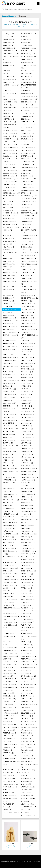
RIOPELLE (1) (10, 653)
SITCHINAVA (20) (29, 704)
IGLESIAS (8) (28, 355)
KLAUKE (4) (9, 397)
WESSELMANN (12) (10, 784)
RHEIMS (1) (27, 645)
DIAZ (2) (26, 224)
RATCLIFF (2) (9, 636)
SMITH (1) (26, 707)
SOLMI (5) (27, 710)
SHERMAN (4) (27, 696)
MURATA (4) (8, 537)
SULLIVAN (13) (9, 724)
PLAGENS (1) (27, 608)
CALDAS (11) (28, 147)
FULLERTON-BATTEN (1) (28, 291)
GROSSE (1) (9, 318)
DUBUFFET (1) (27, 241)
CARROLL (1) (10, 156)
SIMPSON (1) (27, 702)
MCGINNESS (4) (28, 494)
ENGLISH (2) (8, 250)
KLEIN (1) (26, 397)
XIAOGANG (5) (28, 798)
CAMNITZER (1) (10, 153)
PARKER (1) (9, 588)
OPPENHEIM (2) (29, 571)
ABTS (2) (8, 37)
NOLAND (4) (28, 559)
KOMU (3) (26, 403)
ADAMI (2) (27, 37)
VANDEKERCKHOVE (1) (30, 766)
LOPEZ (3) (8, 457)
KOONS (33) (26, 406)
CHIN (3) (26, 173)
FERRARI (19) (9, 264)
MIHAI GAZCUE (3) (11, 500)
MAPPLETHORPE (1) (11, 473)
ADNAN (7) (26, 39)
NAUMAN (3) (27, 540)
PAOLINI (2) (27, 582)
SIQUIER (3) (8, 704)
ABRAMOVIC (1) (29, 34)
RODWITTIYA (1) (29, 659)
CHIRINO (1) (27, 176)
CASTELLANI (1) (10, 159)
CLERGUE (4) (9, 184)
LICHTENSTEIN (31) (11, 446)
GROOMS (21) (27, 315)
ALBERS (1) (8, 45)
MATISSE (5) (9, 488)
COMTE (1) (8, 190)
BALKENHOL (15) (11, 85)
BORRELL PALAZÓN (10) (9, 126)
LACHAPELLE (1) (28, 417)
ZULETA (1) (28, 815)
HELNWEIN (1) (10, 335)
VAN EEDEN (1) (28, 759)
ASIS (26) (27, 74)
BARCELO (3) (9, 93)
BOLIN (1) (25, 119)
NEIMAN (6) (27, 545)
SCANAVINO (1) (10, 682)
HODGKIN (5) (10, 346)
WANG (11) (28, 778)
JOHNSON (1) (9, 375)
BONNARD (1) (28, 122)
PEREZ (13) (8, 596)
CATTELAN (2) (29, 159)
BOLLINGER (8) (9, 122)
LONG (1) (8, 454)
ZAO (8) (26, 810)
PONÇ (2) (26, 616)
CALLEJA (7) (27, 150)
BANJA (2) (7, 91)
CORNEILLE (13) (30, 190)
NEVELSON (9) (9, 548)
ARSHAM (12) (28, 71)
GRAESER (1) (28, 312)
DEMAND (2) (9, 221)
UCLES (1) (26, 753)
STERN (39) (8, 719)
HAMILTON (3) (28, 324)
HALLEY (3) (8, 324)
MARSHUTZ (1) (10, 480)
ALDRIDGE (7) (9, 48)
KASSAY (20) (27, 383)
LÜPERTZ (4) (28, 457)
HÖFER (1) (27, 346)
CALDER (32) (10, 150)
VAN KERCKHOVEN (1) (11, 763)
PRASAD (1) (10, 622)
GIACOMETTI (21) (30, 298)
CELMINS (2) (8, 162)
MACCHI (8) (8, 460)
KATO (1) (7, 386)
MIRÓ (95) (7, 505)
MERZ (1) (7, 497)
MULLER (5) (28, 525)
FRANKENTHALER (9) (29, 283)
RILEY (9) (26, 650)
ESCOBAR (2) (28, 255)
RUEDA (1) (9, 670)
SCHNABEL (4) (9, 685)
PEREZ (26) (26, 594)
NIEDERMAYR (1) (29, 551)
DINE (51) (25, 227)
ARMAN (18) (29, 67)
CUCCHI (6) (8, 202)
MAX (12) (7, 491)
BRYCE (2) (9, 142)
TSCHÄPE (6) (28, 747)
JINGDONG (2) (28, 369)
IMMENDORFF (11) (10, 358)
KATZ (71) (26, 386)
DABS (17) (7, 204)
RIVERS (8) (26, 653)
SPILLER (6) (8, 716)
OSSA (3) (27, 574)
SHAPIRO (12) (27, 693)
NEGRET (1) (8, 545)
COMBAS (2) (27, 187)
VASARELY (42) (28, 770)
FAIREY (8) (9, 261)
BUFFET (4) (27, 142)
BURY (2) (25, 145)
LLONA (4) (27, 451)
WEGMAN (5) (28, 781)
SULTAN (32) (27, 724)
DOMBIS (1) (8, 238)
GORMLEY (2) (9, 309)
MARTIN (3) (28, 480)
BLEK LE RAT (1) (8, 116)
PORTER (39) (9, 619)
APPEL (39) (26, 59)
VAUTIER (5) (28, 773)
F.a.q (39, 862)
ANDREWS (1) (28, 54)
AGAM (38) (8, 42)
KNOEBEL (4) (26, 400)
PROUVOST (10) (10, 625)
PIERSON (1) (8, 605)
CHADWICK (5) (28, 165)
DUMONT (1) (28, 244)
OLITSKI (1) (27, 568)
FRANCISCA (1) (9, 281)
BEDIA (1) (7, 105)
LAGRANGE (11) (10, 420)
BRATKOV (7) (28, 133)
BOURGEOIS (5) (10, 130)
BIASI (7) (26, 110)
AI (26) (26, 42)
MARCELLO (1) (29, 471)
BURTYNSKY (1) (10, 145)
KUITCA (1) (9, 414)
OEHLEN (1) (8, 565)
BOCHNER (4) (27, 116)
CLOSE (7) (26, 184)
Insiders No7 (11, 845)
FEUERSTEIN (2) (29, 264)
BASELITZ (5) (9, 99)
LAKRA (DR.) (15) (8, 423)
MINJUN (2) (8, 503)
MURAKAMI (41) (29, 534)
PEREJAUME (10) (8, 594)
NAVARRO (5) (8, 542)
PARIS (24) (27, 585)
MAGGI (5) (8, 466)
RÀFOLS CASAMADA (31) (28, 629)
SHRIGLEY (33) (9, 699)
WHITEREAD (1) (10, 787)
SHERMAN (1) (9, 696)
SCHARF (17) (27, 682)
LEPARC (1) (26, 440)
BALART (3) (8, 82)
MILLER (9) (27, 500)
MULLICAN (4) (9, 528)
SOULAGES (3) (28, 713)
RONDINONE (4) (9, 665)
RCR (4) (5, 645)
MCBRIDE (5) (27, 491)
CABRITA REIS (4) (10, 147)
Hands (30, 845)
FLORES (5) (28, 270)
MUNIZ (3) (26, 528)
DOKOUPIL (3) (29, 236)
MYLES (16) (26, 537)
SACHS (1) (26, 673)
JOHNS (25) (27, 372)
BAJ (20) (26, 79)
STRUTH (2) (28, 719)
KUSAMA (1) (8, 417)
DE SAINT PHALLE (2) (30, 213)
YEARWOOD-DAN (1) (9, 805)
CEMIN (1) (27, 162)
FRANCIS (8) (27, 278)
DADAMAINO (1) (27, 204)
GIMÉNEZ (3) (9, 304)
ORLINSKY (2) (10, 574)
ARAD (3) (7, 62)
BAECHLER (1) (9, 79)
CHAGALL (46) (9, 167)
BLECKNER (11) (28, 113)
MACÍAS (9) (26, 460)
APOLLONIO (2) (29, 57)
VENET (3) (8, 775)
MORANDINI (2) (29, 511)
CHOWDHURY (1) (10, 179)
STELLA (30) (27, 716)
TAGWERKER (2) (29, 727)
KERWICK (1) (27, 392)
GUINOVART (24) (10, 321)
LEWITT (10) (8, 443)
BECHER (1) (29, 102)
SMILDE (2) (9, 707)
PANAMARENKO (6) (28, 579)
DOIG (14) (8, 236)
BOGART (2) (9, 119)
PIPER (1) (26, 605)
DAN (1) (27, 207)
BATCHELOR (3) (10, 102)
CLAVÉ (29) (27, 182)
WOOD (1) (26, 793)
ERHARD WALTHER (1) (11, 254)
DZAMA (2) (8, 247)
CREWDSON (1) (29, 196)
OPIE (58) (8, 571)
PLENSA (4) (27, 611)
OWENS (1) (27, 577)
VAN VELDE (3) (28, 761)
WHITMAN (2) (28, 787)
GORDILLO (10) (28, 306)
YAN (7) (26, 801)
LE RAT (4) (26, 432)
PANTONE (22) (9, 582)
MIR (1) (27, 503)
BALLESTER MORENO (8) (29, 86)
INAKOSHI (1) (28, 358)
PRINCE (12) (27, 622)
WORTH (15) (27, 795)
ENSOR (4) (27, 250)
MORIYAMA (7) (9, 517)
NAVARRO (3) (28, 542)
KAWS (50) (25, 389)
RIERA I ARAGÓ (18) (9, 650)
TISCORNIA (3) (9, 739)
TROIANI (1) (9, 747)
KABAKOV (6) (27, 377)
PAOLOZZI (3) (10, 585)
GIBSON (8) (8, 301)
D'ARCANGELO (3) (29, 202)
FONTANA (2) (9, 275)
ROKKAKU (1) (28, 662)
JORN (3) (7, 377)
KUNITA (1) (27, 414)
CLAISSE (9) (10, 182)
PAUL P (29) (7, 591)
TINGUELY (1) (27, 736)
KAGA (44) (27, 380)
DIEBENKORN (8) (11, 227)
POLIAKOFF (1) (10, 614)
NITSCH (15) (28, 557)
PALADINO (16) (10, 579)
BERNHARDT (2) (29, 108)
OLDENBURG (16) (10, 568)
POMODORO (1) (11, 616)
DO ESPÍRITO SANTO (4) (29, 231)
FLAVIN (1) (26, 267)
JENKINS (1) (26, 366)
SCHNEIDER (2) (29, 685)
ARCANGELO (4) (8, 65)
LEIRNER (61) (28, 437)
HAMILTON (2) (10, 326)
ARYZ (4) (6, 74)
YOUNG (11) (27, 804)
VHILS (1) (24, 775)
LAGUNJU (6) (27, 420)
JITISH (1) (8, 372)
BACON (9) (9, 76)
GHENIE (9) (8, 298)
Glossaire (34, 862)
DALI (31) (8, 207)
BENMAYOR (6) (9, 108)
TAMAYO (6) (9, 730)
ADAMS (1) (8, 39)
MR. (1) (23, 522)
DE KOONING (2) (11, 213)
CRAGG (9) (26, 193)
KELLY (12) (9, 392)
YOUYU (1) (7, 810)
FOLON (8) (10, 273)
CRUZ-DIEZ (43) (28, 199)
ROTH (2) (8, 667)
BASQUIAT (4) (30, 99)
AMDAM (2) (27, 51)
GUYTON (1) (27, 321)
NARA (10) (9, 540)
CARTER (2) (27, 156)
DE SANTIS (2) (10, 216)
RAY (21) (7, 642)
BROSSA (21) (27, 136)
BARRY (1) (8, 96)
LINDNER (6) (27, 449)
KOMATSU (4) (9, 403)
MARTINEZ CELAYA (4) (28, 484)
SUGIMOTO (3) (28, 722)
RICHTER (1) (27, 648)
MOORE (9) (8, 511)
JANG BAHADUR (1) (10, 367)
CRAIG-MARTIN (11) (11, 197)
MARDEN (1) (27, 474)
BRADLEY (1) (26, 130)
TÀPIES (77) (27, 730)
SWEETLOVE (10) (11, 727)
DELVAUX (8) (8, 219)
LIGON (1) (26, 446)
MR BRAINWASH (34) (10, 522)
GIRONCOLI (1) (28, 304)
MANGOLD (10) (10, 469)
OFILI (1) (26, 565)
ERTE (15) (29, 253)
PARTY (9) (27, 588)
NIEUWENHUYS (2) (11, 558)
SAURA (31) (27, 679)
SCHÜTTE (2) (28, 687)
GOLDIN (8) (8, 306)
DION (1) (7, 230)
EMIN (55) (26, 247)
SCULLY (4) (8, 690)
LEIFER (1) (7, 437)
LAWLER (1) (27, 429)
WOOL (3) (10, 795)
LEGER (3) (27, 434)
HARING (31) (27, 326)
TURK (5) (7, 750)
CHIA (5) (26, 170)
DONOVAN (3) (27, 238)
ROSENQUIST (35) (29, 665)
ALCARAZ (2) (27, 45)
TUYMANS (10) (27, 750)
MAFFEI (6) (27, 463)
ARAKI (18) (28, 62)
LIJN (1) (7, 449)
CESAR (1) (9, 165)
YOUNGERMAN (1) (29, 807)
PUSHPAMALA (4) (28, 625)
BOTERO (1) (28, 125)
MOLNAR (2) (8, 508)
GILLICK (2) (26, 301)
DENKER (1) (27, 221)
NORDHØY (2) (9, 562)
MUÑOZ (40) (27, 531)
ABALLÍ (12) (8, 34)
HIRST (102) (9, 343)
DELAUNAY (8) (28, 216)
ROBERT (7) (11, 656)
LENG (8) (9, 440)
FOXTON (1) (8, 278)
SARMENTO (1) (9, 679)
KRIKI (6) (6, 412)
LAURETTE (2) (10, 429)
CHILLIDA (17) (10, 173)
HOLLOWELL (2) (9, 349)
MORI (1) (26, 514)
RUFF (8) (26, 670)
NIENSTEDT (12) (28, 554)
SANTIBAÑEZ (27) (29, 676)
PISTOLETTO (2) (11, 609)
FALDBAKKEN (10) (29, 261)
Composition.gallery (10, 16)
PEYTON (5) (28, 599)
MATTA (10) (28, 488)
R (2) (5, 628)
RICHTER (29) (10, 648)
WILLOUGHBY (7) (28, 790)
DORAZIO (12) (9, 241)
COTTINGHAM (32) (11, 193)
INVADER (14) (7, 363)
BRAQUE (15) (10, 133)
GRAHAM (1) (8, 315)
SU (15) (7, 722)
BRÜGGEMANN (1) (11, 139)
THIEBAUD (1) (9, 733)
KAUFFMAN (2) (9, 389)
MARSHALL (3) (30, 477)
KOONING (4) (10, 406)
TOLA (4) (7, 741)
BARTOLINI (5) (29, 96)
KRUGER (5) (27, 412)
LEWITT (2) (26, 443)
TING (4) (8, 736)
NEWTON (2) (28, 548)
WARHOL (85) (9, 781)
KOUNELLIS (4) (28, 409)
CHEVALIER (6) (10, 170)
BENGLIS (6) (27, 105)
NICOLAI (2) (10, 552)
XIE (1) (7, 801)
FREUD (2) (26, 287)
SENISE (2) (26, 690)
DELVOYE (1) (27, 219)
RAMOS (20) (26, 633)
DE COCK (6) (8, 210)
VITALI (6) (9, 778)
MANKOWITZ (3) (29, 469)
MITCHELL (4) (27, 505)
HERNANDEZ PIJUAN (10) (30, 336)
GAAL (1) (8, 295)
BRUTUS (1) (27, 139)
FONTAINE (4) (28, 273)
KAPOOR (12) (9, 383)
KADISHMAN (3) (11, 380)
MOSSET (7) (9, 520)
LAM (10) (27, 423)
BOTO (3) (26, 128)
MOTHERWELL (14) (30, 520)
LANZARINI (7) (10, 426)
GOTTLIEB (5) (28, 309)
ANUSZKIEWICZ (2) (11, 58)
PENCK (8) (26, 591)
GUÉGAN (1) (28, 318)
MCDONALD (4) (10, 494)
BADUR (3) (27, 76)
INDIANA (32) (9, 360)
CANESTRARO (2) (29, 153)
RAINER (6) (8, 633)
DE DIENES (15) (28, 210)
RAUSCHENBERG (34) (29, 638)
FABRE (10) (7, 258)
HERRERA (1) (9, 341)
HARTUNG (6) (9, 329)
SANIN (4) (8, 676)
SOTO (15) (10, 713)
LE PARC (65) (8, 432)
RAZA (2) (26, 642)
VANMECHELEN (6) (11, 770)
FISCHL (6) (7, 267)
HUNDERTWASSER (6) (28, 350)
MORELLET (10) (10, 514)
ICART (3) (8, 355)
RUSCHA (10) (9, 673)
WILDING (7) (9, 790)
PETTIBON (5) (10, 599)
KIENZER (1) (9, 395)
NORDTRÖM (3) (29, 562)
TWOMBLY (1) (8, 753)
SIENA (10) (27, 699)
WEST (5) (26, 784)
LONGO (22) (27, 454)
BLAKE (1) (8, 113)
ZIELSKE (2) (11, 812)
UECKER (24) (9, 756)
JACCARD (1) (28, 363)
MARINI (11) (9, 477)
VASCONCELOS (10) (11, 773)
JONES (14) (26, 375)
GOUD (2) (8, 312)
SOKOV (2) (8, 710)
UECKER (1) (28, 756)
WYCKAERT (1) (10, 798)
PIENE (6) (26, 602)
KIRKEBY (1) (26, 395)
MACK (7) (8, 463)
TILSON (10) (26, 733)
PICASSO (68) (9, 602)
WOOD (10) (8, 793)
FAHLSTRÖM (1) (29, 258)
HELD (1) (25, 332)
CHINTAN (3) (10, 176)
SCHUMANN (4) (10, 687)
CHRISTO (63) (29, 179)
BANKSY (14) (25, 91)
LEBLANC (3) (9, 434)
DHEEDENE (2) (10, 224)
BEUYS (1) (8, 110)
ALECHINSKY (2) (29, 48)
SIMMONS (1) (9, 702)
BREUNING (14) (9, 136)
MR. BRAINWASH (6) (9, 525)
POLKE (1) (27, 614)
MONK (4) (27, 508)
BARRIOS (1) (27, 93)
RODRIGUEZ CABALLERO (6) (10, 660)
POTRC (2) (27, 619)
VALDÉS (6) (9, 759)
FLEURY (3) (8, 270)
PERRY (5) (27, 596)
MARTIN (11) (9, 483)
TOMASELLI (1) (28, 741)
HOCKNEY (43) (28, 343)
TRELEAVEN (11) (28, 744)
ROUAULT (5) (28, 667)
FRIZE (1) (8, 290)
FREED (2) (8, 287)
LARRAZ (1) (26, 426)
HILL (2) (25, 341)
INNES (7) (26, 360)
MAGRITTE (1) (28, 466)
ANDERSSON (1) (11, 54)
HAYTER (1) (11, 332)
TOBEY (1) (26, 739)
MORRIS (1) (27, 517)
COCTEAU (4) (9, 187)
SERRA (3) (8, 693)
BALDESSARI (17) (28, 82)
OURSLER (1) (8, 577)
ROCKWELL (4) (29, 656)
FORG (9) (27, 275)
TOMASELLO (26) (10, 744)
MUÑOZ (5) (8, 531)
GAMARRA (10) (28, 295)
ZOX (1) (25, 812)
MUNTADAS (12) (11, 534)
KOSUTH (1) (9, 409)
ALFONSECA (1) (10, 51)
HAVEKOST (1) (29, 329)
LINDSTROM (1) (10, 451)
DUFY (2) (7, 244)
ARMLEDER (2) (9, 71)
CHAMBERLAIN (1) (29, 167)
